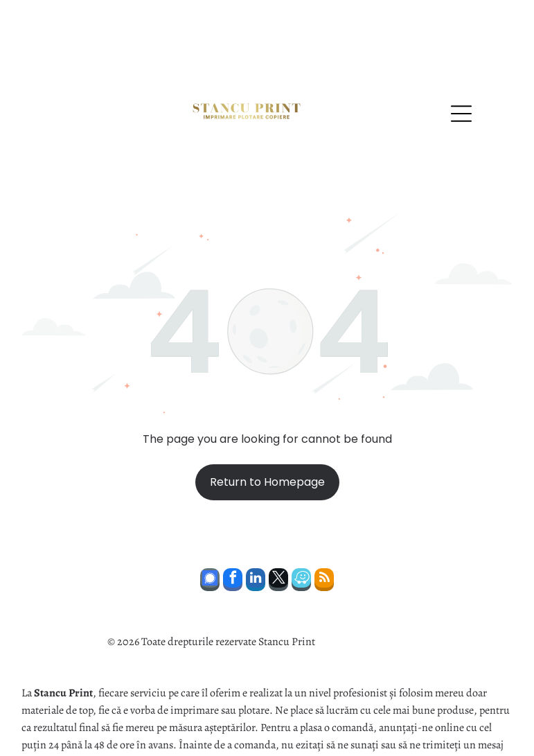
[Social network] (210, 534)
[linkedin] (256, 534)
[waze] (301, 534)
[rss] (324, 534)
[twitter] (278, 534)
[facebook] (233, 534)
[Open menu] (461, 67)
